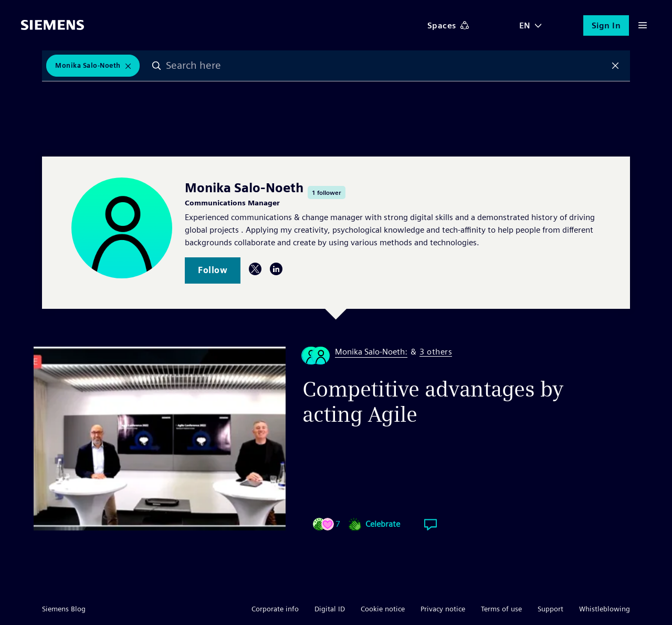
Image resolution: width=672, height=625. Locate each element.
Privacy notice (443, 609)
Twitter (255, 269)
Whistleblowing (605, 609)
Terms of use (501, 609)
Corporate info (275, 609)
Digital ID (330, 609)
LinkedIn (276, 269)
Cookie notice (383, 609)
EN (525, 25)
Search (157, 66)
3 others (436, 352)
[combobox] (386, 66)
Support (550, 609)
